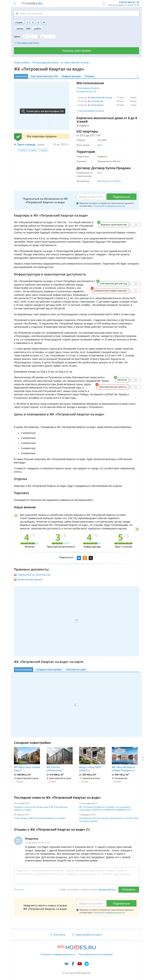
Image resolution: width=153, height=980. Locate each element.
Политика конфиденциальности (58, 954)
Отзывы (90, 76)
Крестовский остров (101, 97)
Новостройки (22, 62)
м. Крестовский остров (75, 62)
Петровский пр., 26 (86, 91)
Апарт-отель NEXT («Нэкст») (92, 759)
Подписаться (122, 197)
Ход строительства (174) (44, 76)
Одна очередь (26, 144)
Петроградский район (45, 62)
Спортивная (97, 105)
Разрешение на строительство (34, 575)
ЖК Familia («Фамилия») (60, 759)
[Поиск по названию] (76, 13)
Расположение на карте (91, 111)
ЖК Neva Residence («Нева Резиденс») (125, 759)
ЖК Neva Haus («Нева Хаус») (27, 759)
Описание (21, 76)
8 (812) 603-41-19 (129, 2)
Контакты (60, 935)
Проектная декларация (30, 579)
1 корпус (22, 150)
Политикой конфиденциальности (109, 206)
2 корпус (33, 150)
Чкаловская (97, 101)
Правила (19, 889)
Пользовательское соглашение (96, 954)
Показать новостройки (76, 51)
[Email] (92, 197)
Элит (100, 145)
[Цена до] (48, 36)
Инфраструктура (71, 76)
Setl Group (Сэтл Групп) (109, 181)
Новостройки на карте (89, 935)
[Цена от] (30, 36)
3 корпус (43, 150)
